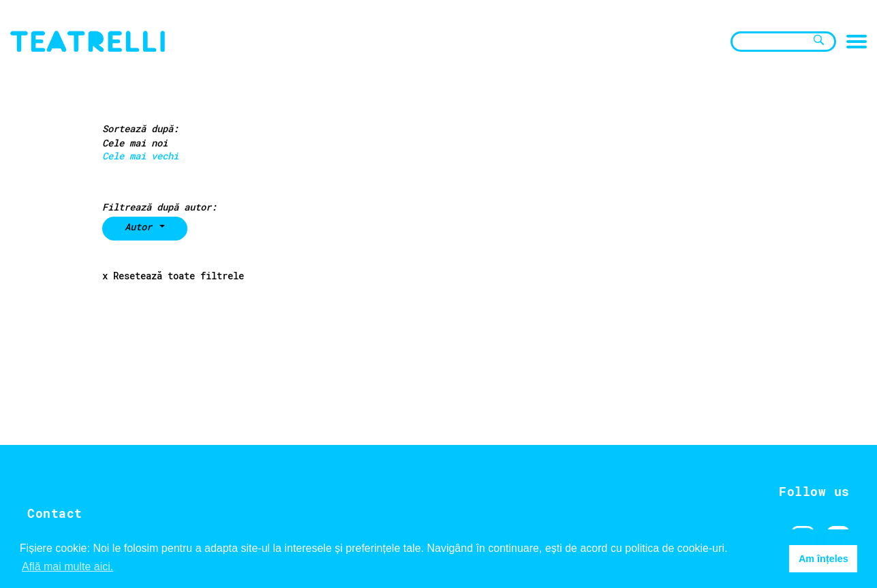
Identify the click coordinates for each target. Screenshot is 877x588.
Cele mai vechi (140, 156)
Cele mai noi (135, 143)
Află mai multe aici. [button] (67, 567)
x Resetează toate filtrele (173, 276)
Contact (55, 513)
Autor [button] (141, 227)
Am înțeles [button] (824, 559)
